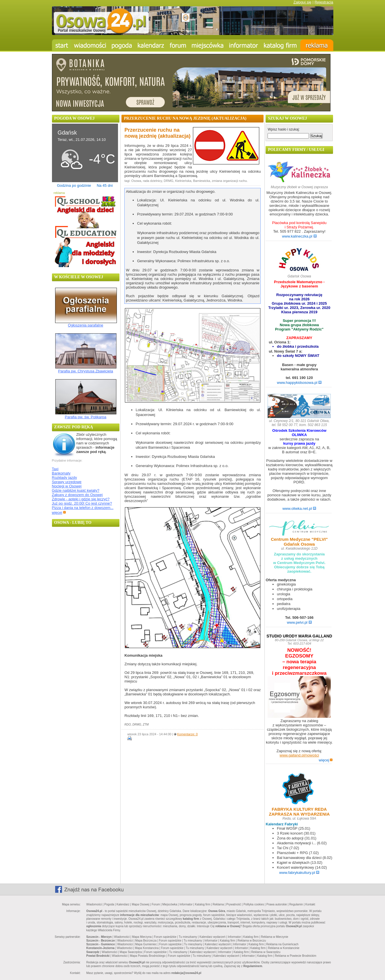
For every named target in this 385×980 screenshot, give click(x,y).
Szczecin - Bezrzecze (101, 941)
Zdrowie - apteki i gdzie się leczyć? (81, 499)
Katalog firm (203, 904)
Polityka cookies (254, 904)
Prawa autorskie (277, 904)
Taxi (55, 469)
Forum (156, 904)
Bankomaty (61, 473)
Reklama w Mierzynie (275, 937)
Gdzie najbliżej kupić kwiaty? (76, 490)
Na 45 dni (105, 185)
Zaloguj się (302, 2)
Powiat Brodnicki (98, 956)
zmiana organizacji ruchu (229, 181)
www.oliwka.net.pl (299, 509)
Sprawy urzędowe (67, 482)
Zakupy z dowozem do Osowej (77, 495)
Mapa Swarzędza (131, 952)
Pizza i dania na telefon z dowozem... (83, 508)
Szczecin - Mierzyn (99, 937)
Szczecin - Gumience (101, 944)
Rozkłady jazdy (64, 478)
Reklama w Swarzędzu (266, 952)
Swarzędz (93, 952)
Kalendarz (123, 904)
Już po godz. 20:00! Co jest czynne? (82, 503)
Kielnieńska (183, 181)
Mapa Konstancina (147, 948)
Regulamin (296, 904)
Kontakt (310, 904)
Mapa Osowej (141, 904)
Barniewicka (201, 181)
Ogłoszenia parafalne (86, 325)
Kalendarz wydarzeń (213, 937)
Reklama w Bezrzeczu (252, 941)
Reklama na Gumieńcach (282, 944)
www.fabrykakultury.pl (299, 873)
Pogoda (109, 904)
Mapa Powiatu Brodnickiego (148, 956)
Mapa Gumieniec (146, 944)
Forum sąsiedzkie (165, 937)
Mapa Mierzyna (142, 937)
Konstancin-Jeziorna (100, 948)
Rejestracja (324, 2)
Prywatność (234, 904)
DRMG (169, 181)
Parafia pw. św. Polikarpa (86, 417)
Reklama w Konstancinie (284, 948)
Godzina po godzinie (74, 185)
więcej (59, 513)
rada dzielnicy (152, 181)
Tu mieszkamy (188, 937)
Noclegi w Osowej (67, 486)
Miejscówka (170, 904)
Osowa (136, 181)
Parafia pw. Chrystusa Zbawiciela (85, 371)
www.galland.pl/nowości (299, 755)
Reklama (218, 904)
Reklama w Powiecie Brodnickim (296, 956)
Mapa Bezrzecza (146, 941)
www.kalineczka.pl (299, 236)
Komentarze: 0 (187, 734)
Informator (186, 904)
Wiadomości (94, 904)
